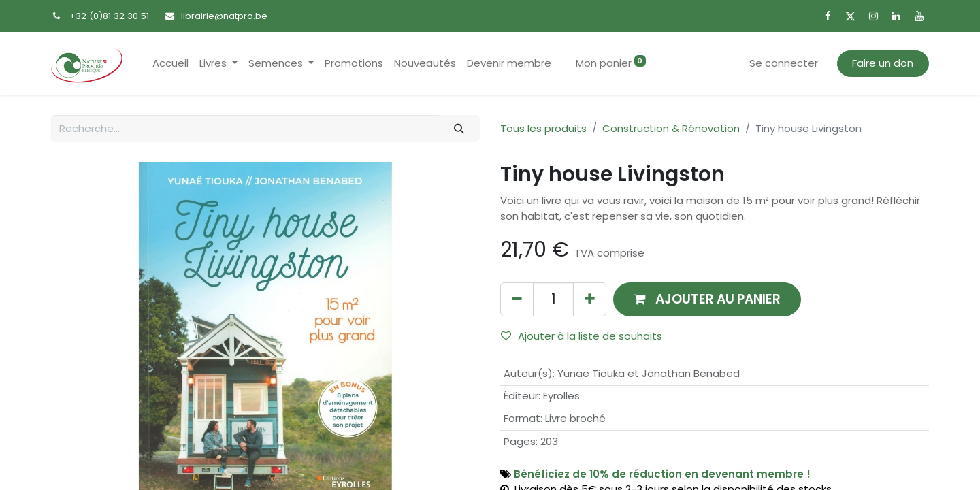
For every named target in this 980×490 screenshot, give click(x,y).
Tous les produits (543, 128)
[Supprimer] (517, 299)
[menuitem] (170, 64)
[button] (707, 299)
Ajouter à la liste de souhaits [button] (582, 336)
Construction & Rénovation (671, 128)
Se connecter (784, 63)
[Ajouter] (590, 299)
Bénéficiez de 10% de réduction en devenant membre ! (662, 474)
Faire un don (883, 63)
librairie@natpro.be (224, 16)
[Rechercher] (459, 128)
